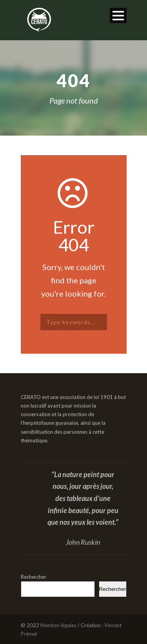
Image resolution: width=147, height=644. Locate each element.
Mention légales (58, 625)
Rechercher (34, 577)
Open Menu (118, 15)
